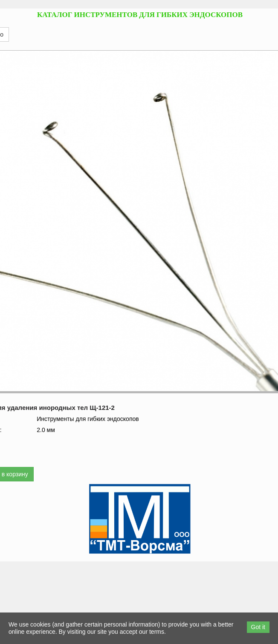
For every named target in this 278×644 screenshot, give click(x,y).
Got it (258, 627)
